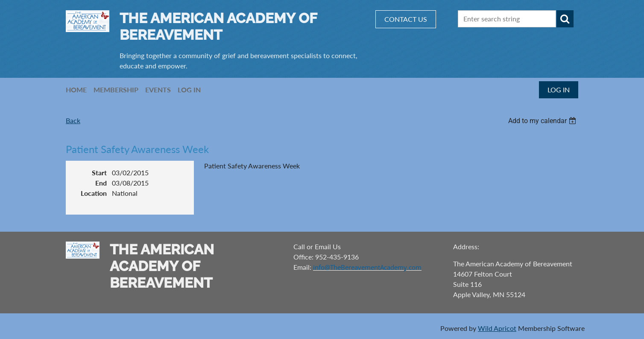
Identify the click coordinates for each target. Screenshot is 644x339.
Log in (559, 90)
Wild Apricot (497, 328)
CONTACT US (406, 19)
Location (94, 193)
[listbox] (543, 121)
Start (99, 172)
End (101, 183)
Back (73, 120)
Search (565, 19)
